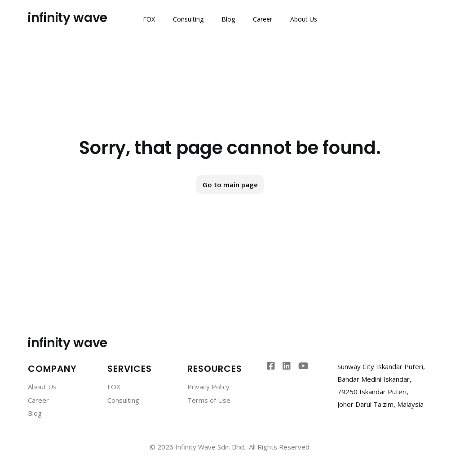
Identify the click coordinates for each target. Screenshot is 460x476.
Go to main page (230, 185)
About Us (304, 19)
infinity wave (68, 18)
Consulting (188, 19)
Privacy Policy (208, 387)
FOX (149, 19)
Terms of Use (209, 400)
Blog (228, 19)
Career (263, 19)
